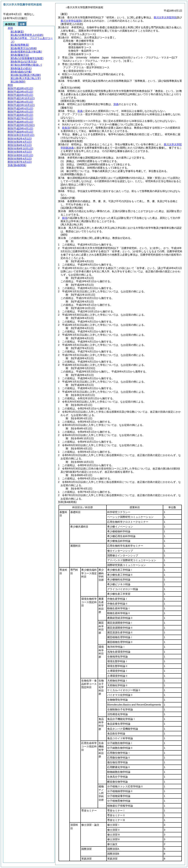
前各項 (66, 128)
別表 (116, 104)
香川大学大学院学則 (165, 17)
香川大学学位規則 (71, 21)
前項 (65, 218)
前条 (80, 111)
